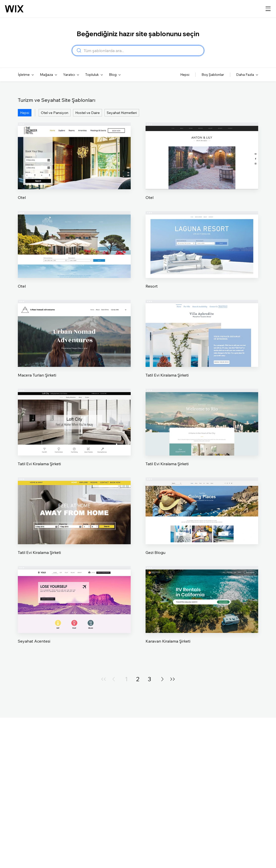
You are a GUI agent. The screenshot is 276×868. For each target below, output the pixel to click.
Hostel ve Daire (88, 113)
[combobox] (142, 51)
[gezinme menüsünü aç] (268, 9)
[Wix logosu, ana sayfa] (14, 9)
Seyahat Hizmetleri (122, 113)
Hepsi (25, 113)
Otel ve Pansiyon (55, 113)
